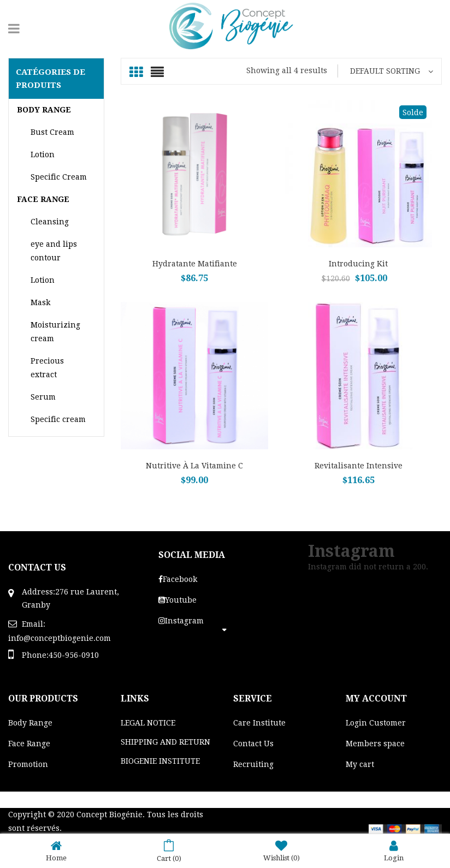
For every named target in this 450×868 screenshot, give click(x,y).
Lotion (43, 154)
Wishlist (282, 851)
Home (56, 851)
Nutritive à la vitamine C (194, 466)
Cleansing (50, 222)
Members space (375, 744)
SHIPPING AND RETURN (165, 742)
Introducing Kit (358, 264)
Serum (43, 397)
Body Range (44, 110)
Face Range (29, 744)
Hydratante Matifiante (195, 264)
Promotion (28, 764)
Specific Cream (59, 177)
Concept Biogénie (109, 815)
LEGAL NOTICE (148, 723)
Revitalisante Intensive (359, 466)
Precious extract (47, 368)
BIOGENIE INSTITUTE (160, 761)
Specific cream (58, 419)
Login (394, 851)
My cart (360, 764)
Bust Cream (52, 132)
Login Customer (376, 723)
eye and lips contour (54, 251)
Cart (169, 851)
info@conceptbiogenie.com (60, 638)
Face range (43, 199)
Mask (40, 302)
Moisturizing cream (55, 332)
